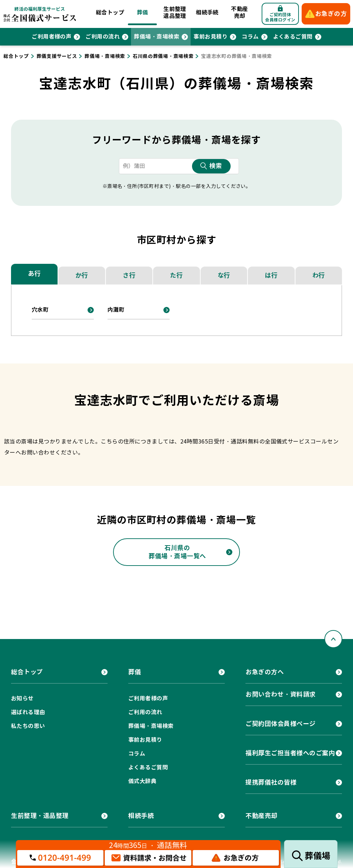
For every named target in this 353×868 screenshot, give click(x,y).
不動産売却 (239, 13)
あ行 (34, 274)
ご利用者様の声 (52, 37)
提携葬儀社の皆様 (271, 782)
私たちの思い (28, 726)
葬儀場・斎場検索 (157, 37)
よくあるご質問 (293, 37)
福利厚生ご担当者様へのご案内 (290, 753)
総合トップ (110, 13)
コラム (250, 37)
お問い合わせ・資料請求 (281, 694)
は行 (271, 275)
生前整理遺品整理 (175, 13)
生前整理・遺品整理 (40, 816)
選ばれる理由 (28, 712)
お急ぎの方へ (265, 672)
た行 (176, 275)
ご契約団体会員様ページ (281, 724)
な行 (224, 275)
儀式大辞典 (142, 781)
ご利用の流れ (103, 37)
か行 (82, 275)
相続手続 (207, 13)
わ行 (319, 275)
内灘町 (116, 310)
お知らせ (22, 699)
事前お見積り (210, 37)
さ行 (129, 275)
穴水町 (40, 310)
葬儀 (143, 13)
